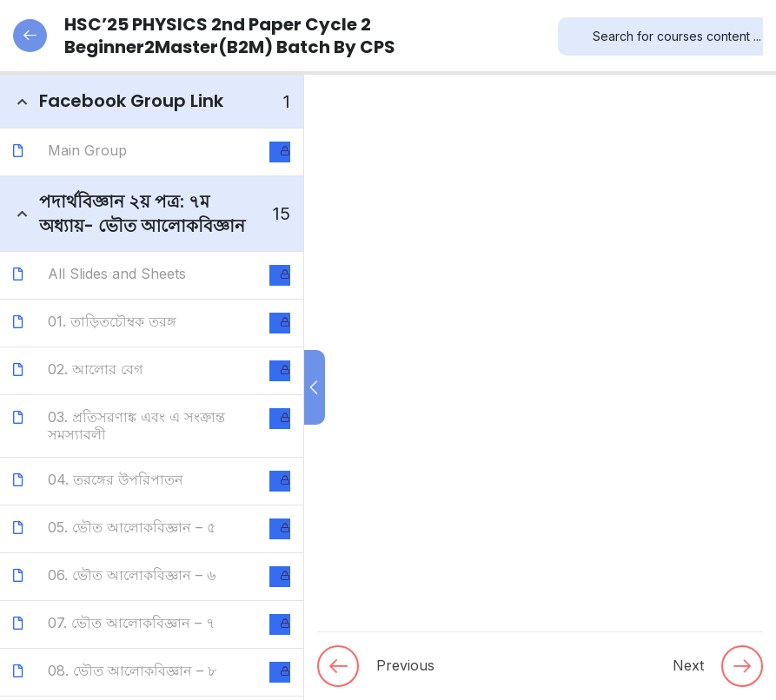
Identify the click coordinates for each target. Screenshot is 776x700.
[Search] (570, 36)
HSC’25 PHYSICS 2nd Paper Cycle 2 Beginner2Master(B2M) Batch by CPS (204, 36)
